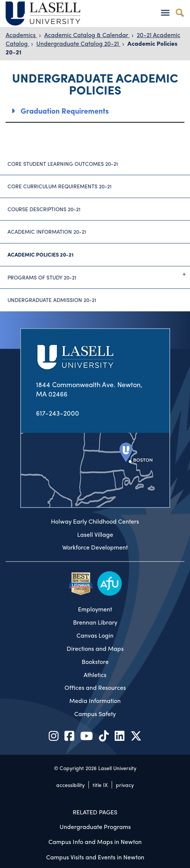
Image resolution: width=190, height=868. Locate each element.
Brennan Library (95, 622)
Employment (95, 609)
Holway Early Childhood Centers (95, 521)
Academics (21, 35)
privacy (125, 785)
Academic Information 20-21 (47, 231)
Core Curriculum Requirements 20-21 (60, 186)
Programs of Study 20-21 (99, 274)
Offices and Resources (95, 688)
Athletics (95, 675)
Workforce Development (95, 547)
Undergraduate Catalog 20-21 (78, 43)
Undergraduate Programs (95, 827)
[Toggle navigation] (165, 13)
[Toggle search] (180, 13)
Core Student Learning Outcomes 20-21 (63, 164)
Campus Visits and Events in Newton (95, 857)
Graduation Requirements (65, 110)
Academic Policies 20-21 (40, 254)
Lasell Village (95, 535)
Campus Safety (95, 714)
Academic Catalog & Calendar (87, 35)
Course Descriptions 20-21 (44, 209)
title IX (100, 785)
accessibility (70, 785)
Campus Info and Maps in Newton (95, 842)
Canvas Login (95, 635)
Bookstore (95, 662)
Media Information (95, 701)
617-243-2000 (58, 413)
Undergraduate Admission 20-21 (52, 300)
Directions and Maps (95, 649)
